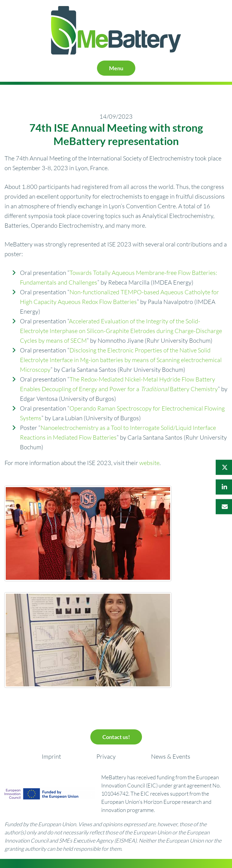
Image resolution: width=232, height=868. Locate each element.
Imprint (51, 756)
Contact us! (116, 737)
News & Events (171, 756)
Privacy (106, 756)
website (149, 463)
